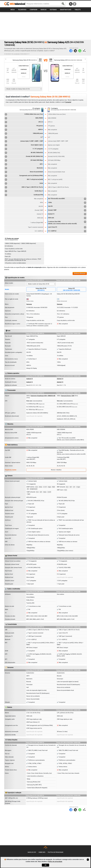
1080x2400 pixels (24, 134)
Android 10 (30, 379)
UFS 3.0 (24, 122)
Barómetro (24, 168)
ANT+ (24, 164)
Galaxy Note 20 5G (41, 289)
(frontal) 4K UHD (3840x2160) (24, 157)
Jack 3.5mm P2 (67, 227)
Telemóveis (22, 10)
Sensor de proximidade (24, 172)
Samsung (29, 304)
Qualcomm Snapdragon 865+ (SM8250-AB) (43, 396)
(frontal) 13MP (67, 210)
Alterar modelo (9, 283)
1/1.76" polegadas (24, 149)
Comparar (34, 10)
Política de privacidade (56, 852)
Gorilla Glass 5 (24, 191)
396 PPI (67, 206)
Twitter (75, 51)
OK (45, 865)
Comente (68, 102)
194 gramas (24, 126)
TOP (46, 848)
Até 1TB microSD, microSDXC (67, 199)
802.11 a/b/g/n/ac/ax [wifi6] (24, 180)
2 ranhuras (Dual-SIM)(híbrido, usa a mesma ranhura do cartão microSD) (67, 222)
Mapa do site (32, 852)
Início (13, 10)
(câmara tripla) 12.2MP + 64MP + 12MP (24, 141)
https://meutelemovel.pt (15, 4)
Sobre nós (42, 852)
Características (24, 66)
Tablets (78, 10)
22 (40, 60)
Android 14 (60, 379)
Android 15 (67, 214)
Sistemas (53, 10)
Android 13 (30, 382)
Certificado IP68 (24, 195)
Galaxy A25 (71, 289)
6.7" (24, 137)
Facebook (75, 4)
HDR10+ (24, 130)
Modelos (24, 73)
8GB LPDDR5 (24, 118)
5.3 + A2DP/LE (67, 231)
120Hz (67, 203)
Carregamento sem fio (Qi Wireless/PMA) (24, 176)
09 (51, 60)
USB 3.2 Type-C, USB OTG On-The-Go (24, 187)
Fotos (24, 77)
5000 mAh (67, 218)
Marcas (44, 10)
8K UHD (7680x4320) (24, 153)
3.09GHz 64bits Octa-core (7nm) (24, 114)
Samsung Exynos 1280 (68, 396)
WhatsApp (80, 51)
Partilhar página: (84, 51)
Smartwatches (66, 10)
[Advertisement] (45, 26)
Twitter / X (71, 4)
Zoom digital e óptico (24, 145)
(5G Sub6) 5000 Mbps (24, 160)
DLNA (24, 183)
